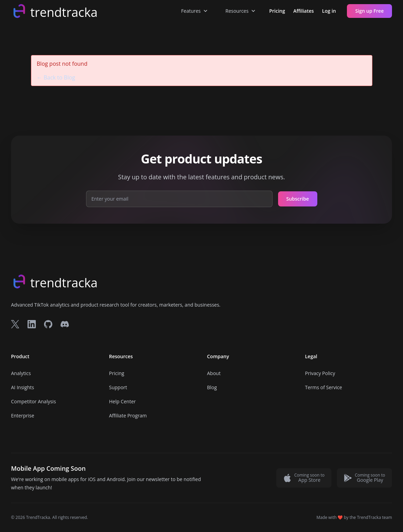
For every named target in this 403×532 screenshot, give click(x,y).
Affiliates (304, 11)
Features (195, 11)
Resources (241, 11)
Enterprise (23, 416)
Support (118, 387)
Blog (212, 387)
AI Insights (23, 387)
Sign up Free (369, 11)
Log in (329, 11)
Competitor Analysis (34, 401)
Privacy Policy (320, 373)
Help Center (123, 401)
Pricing (277, 11)
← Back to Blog (56, 77)
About (214, 373)
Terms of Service (324, 387)
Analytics (21, 373)
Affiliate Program (128, 416)
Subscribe (298, 199)
